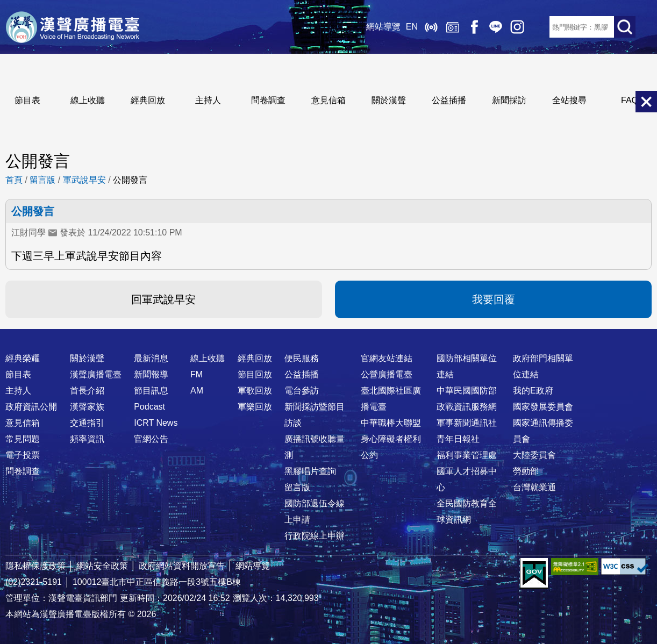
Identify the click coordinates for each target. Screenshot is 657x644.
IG (517, 27)
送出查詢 (625, 27)
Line (496, 27)
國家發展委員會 (543, 407)
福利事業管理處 (467, 455)
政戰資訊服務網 (467, 407)
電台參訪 (302, 391)
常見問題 (23, 439)
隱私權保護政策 (35, 566)
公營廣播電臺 (387, 374)
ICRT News (156, 423)
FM (197, 374)
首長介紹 (87, 391)
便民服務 (302, 358)
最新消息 (151, 358)
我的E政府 (533, 391)
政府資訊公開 (31, 407)
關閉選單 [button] (646, 102)
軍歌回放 (255, 391)
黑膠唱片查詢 (310, 471)
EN (412, 27)
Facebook (474, 27)
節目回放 (255, 374)
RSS (539, 27)
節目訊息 (151, 391)
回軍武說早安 (163, 299)
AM (197, 391)
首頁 (14, 180)
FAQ (630, 100)
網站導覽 (383, 27)
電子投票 (23, 455)
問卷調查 (268, 100)
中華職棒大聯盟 (391, 423)
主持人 (208, 100)
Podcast (149, 407)
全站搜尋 (569, 100)
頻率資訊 (87, 439)
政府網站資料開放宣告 (182, 566)
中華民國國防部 (467, 391)
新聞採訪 (509, 100)
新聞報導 (151, 374)
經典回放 (453, 27)
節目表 (27, 100)
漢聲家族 (87, 407)
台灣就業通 (534, 487)
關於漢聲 (389, 100)
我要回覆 (494, 299)
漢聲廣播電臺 (73, 27)
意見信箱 (328, 100)
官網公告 (151, 439)
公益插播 (449, 100)
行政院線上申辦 (315, 536)
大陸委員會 (534, 455)
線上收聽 (431, 27)
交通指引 (87, 423)
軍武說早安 (84, 180)
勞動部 (526, 471)
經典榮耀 (23, 358)
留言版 (42, 180)
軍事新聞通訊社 (467, 423)
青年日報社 (458, 439)
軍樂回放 (255, 407)
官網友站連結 (387, 358)
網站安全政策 (102, 566)
